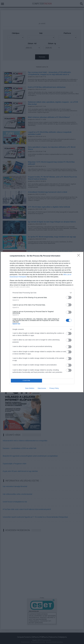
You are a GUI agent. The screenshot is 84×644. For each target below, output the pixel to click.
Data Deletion (30, 388)
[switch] (69, 297)
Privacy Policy (54, 388)
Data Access (42, 388)
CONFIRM (26, 381)
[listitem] (42, 293)
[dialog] (42, 322)
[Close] (79, 256)
